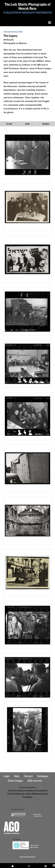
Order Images (15, 781)
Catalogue (43, 776)
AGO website (35, 781)
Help (17, 776)
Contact (28, 776)
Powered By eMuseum (27, 857)
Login (7, 776)
